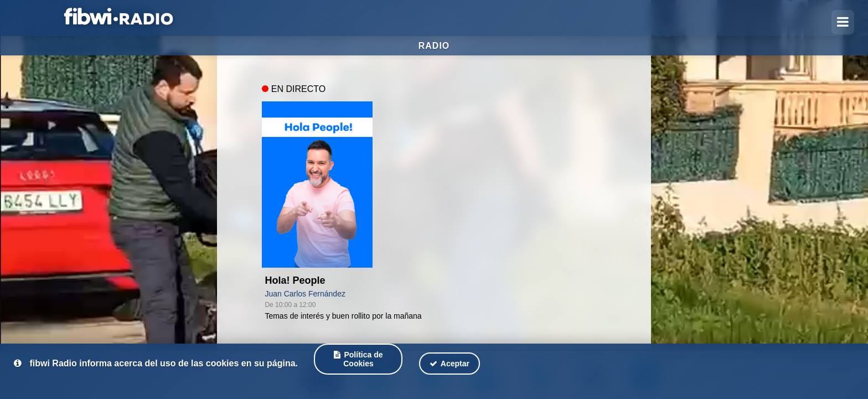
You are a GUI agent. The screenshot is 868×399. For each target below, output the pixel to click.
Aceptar (449, 364)
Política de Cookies (358, 359)
